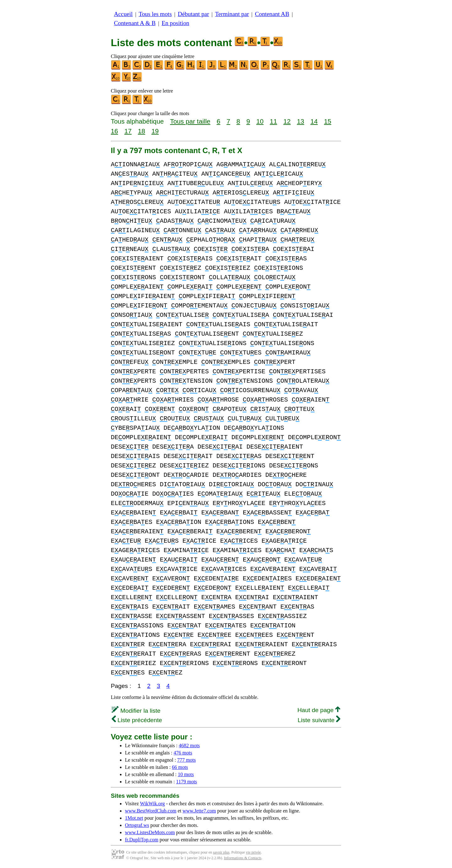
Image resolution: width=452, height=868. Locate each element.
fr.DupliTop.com (142, 840)
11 (274, 121)
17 (128, 131)
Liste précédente (137, 720)
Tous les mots (155, 14)
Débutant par (193, 14)
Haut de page (319, 710)
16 (114, 131)
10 (260, 121)
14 (314, 121)
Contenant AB (272, 14)
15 (328, 121)
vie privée (253, 852)
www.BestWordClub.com (151, 811)
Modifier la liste (136, 711)
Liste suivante (319, 720)
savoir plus (221, 852)
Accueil (123, 14)
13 (301, 121)
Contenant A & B (135, 23)
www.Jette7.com (199, 811)
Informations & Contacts (242, 858)
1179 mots (187, 782)
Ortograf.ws (137, 825)
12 (287, 121)
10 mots (186, 774)
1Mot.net (134, 818)
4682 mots (189, 746)
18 (141, 131)
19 (155, 131)
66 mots (180, 767)
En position (175, 23)
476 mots (183, 753)
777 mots (187, 760)
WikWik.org (152, 804)
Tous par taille (190, 121)
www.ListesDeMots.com (150, 832)
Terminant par (232, 14)
